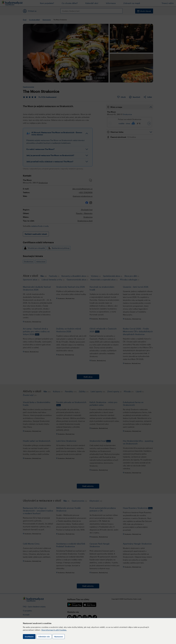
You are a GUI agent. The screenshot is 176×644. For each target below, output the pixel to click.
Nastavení (59, 637)
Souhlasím (29, 637)
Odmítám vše (44, 637)
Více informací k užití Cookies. (54, 630)
